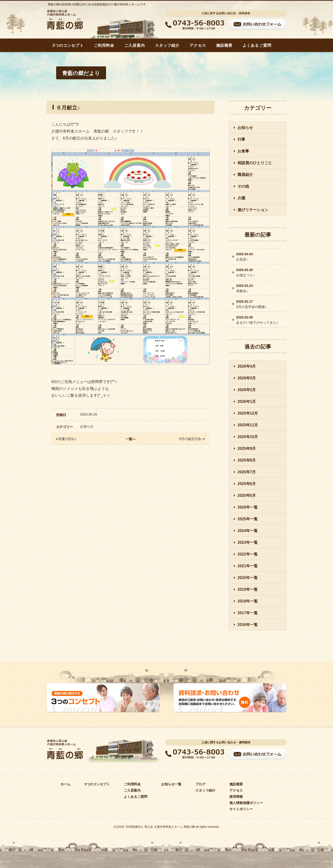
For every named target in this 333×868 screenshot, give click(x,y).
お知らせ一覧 (171, 784)
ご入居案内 (135, 45)
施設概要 (224, 45)
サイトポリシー (241, 809)
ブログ (200, 784)
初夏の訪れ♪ (66, 439)
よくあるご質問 (257, 45)
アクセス (198, 45)
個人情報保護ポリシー (246, 803)
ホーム (65, 784)
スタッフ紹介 (167, 45)
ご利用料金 (104, 45)
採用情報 (236, 797)
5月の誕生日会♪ (192, 439)
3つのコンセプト (68, 45)
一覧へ (131, 439)
